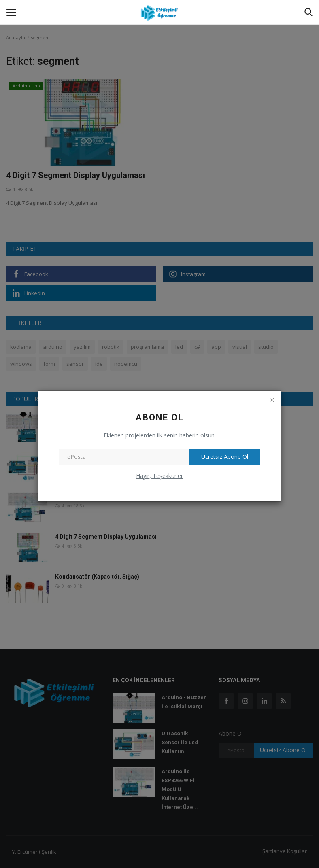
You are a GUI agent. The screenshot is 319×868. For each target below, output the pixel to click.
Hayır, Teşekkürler (159, 476)
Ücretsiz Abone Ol (225, 457)
